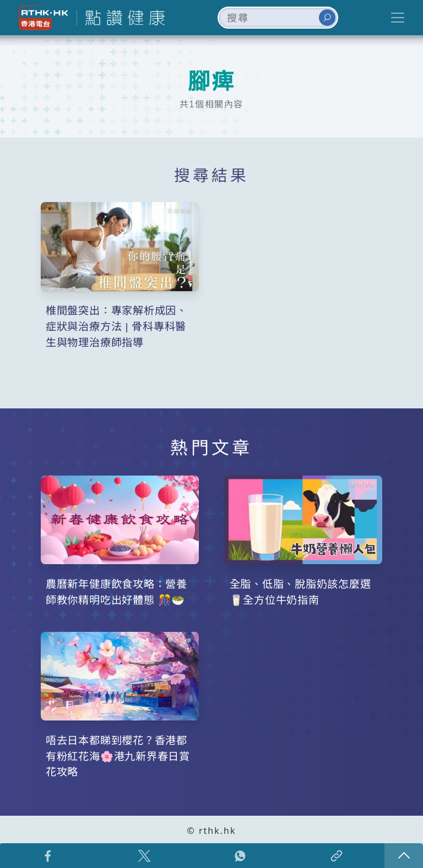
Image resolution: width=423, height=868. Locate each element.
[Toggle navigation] (398, 18)
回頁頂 (404, 856)
